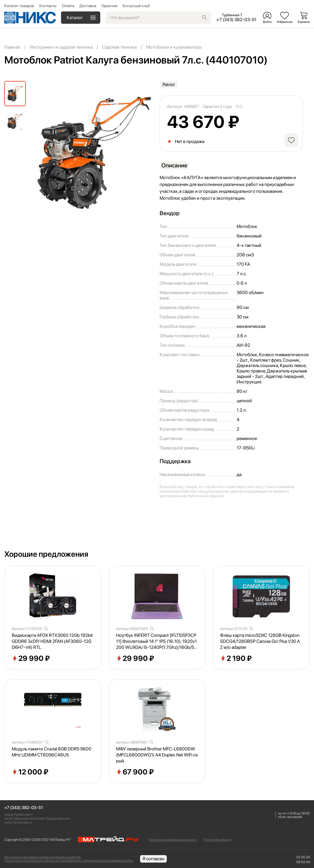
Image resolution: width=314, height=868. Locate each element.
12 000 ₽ (30, 772)
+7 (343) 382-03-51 (24, 808)
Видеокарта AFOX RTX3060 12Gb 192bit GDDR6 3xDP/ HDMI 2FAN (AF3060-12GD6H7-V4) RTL (52, 641)
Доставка (88, 6)
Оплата (68, 6)
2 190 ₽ (236, 659)
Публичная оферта (217, 840)
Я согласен (153, 859)
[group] (94, 152)
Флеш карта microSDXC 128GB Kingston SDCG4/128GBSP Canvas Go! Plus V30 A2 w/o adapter (260, 641)
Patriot (169, 85)
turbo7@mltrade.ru (18, 823)
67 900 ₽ (135, 772)
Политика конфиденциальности (173, 840)
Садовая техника (119, 47)
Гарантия (109, 6)
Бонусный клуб (136, 6)
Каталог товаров (19, 6)
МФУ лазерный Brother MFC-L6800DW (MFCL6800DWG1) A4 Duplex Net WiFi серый (157, 755)
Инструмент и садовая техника (61, 47)
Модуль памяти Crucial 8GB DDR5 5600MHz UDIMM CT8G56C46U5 (52, 752)
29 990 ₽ (31, 659)
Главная (12, 47)
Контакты (48, 6)
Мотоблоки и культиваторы (174, 47)
